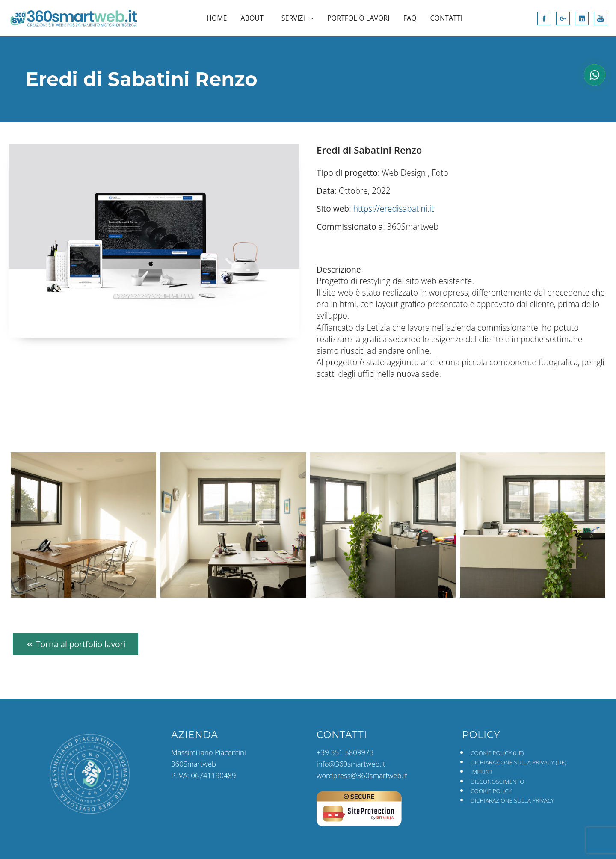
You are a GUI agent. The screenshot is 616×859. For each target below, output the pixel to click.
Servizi (293, 18)
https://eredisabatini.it (394, 209)
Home (217, 18)
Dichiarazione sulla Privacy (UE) (518, 762)
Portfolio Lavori (358, 18)
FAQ (410, 18)
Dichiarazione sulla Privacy (512, 800)
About (252, 18)
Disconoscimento (497, 781)
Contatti (447, 18)
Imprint (482, 772)
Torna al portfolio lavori (76, 644)
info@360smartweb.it (351, 764)
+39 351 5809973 (345, 752)
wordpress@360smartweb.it (362, 775)
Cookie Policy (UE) (497, 753)
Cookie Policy (491, 791)
